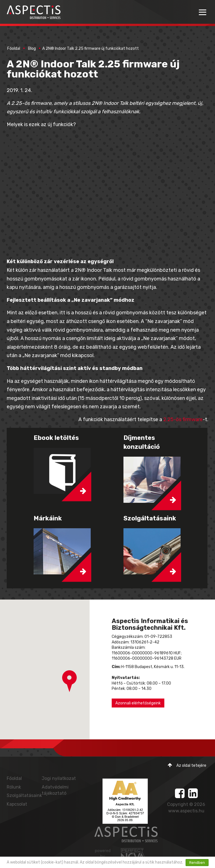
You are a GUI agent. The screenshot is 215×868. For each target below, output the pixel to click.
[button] (69, 681)
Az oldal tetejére (187, 765)
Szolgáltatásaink (24, 795)
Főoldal (14, 49)
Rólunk (14, 787)
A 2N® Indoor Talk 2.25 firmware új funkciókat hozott (91, 49)
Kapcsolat (17, 804)
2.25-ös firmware (183, 419)
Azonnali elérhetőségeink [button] (138, 703)
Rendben (197, 863)
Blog (32, 49)
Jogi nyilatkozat (59, 778)
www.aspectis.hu (186, 811)
